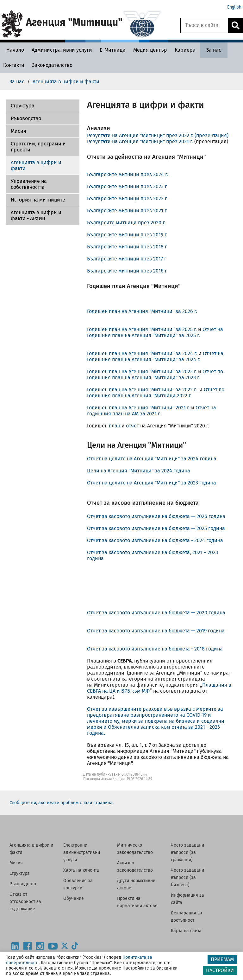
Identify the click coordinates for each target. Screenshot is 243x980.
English (234, 7)
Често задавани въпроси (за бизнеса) (187, 878)
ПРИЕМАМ (222, 959)
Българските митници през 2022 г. (127, 199)
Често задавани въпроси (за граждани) (187, 852)
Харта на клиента (81, 870)
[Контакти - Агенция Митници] (14, 65)
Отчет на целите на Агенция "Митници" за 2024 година (152, 459)
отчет (132, 426)
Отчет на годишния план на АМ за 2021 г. (152, 411)
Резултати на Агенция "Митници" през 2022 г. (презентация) (158, 135)
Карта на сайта (186, 931)
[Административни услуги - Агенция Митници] (62, 50)
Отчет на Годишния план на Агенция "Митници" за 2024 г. (155, 356)
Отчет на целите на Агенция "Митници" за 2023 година (152, 483)
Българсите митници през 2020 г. (126, 223)
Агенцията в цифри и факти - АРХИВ (36, 215)
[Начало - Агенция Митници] (14, 50)
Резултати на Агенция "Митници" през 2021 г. (140, 141)
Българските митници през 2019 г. (127, 235)
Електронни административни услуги (82, 852)
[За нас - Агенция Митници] (214, 50)
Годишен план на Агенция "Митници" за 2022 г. (143, 390)
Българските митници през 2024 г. (128, 174)
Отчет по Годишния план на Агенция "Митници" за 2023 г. (155, 375)
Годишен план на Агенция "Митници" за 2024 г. (142, 353)
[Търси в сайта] (204, 25)
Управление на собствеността (29, 184)
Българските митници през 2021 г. (127, 211)
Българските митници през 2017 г (127, 259)
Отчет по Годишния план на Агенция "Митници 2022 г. (156, 393)
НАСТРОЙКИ (220, 970)
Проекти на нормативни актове (137, 902)
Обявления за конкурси (78, 884)
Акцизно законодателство (135, 867)
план (115, 426)
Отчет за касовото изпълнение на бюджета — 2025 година (157, 528)
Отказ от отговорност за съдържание (25, 902)
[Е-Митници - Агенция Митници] (113, 50)
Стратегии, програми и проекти (38, 147)
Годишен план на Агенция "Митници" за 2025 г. (143, 329)
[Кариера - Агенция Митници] (185, 50)
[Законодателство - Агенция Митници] (52, 65)
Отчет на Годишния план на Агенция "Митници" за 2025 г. (155, 332)
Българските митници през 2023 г (127, 186)
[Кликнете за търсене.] (235, 25)
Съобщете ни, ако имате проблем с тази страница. (62, 803)
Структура (20, 873)
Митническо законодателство (135, 849)
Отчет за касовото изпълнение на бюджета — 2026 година (157, 516)
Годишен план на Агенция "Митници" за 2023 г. (143, 372)
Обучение (74, 898)
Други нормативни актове (136, 884)
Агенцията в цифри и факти (36, 165)
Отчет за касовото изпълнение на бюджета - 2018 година (155, 649)
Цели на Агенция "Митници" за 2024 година (139, 471)
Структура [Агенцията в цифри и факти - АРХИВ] (23, 106)
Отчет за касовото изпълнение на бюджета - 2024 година (155, 540)
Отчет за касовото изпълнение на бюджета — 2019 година (156, 631)
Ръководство (26, 118)
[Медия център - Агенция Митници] (150, 50)
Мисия (19, 131)
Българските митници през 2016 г (127, 271)
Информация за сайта (187, 899)
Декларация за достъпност (187, 917)
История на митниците (38, 200)
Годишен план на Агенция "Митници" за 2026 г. (142, 311)
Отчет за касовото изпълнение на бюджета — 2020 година (156, 613)
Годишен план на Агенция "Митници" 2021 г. (138, 408)
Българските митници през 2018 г (127, 247)
